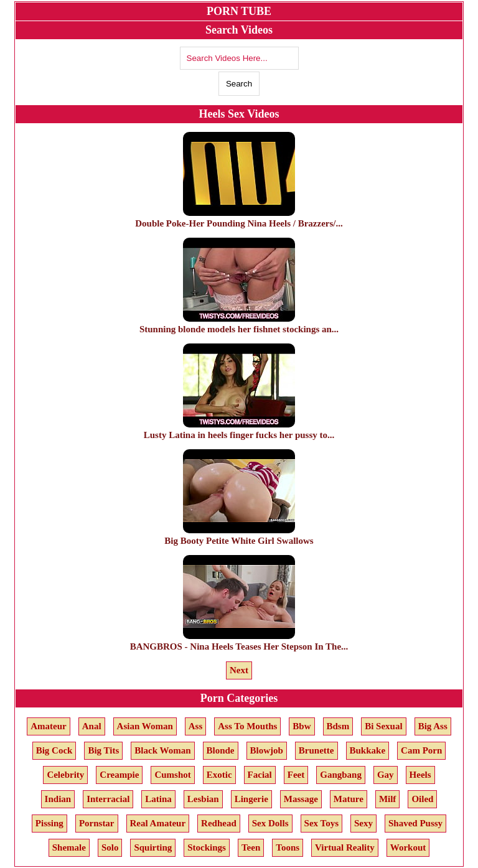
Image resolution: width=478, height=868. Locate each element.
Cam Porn (421, 750)
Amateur (48, 726)
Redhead (219, 823)
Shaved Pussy (415, 823)
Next (239, 670)
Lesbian (203, 799)
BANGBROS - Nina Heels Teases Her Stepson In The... (239, 641)
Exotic (219, 775)
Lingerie (251, 799)
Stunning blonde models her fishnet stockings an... (239, 324)
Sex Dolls (270, 823)
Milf (388, 799)
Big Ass (433, 726)
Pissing (49, 823)
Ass (196, 726)
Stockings (207, 847)
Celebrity (65, 775)
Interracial (108, 799)
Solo (110, 847)
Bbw (302, 726)
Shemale (69, 847)
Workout (408, 847)
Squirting (153, 847)
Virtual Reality (345, 847)
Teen (251, 847)
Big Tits (103, 750)
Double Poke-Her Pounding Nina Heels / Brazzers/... (239, 218)
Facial (260, 775)
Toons (288, 847)
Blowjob (267, 750)
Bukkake (368, 750)
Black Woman (162, 750)
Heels (420, 775)
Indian (58, 799)
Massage (301, 799)
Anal (92, 726)
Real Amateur (158, 823)
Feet (296, 775)
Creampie (119, 775)
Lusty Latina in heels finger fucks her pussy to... (239, 430)
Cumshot (172, 775)
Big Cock (54, 750)
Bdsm (338, 726)
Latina (158, 799)
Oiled (422, 799)
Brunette (316, 750)
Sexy (363, 823)
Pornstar (97, 823)
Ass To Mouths (247, 726)
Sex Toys (321, 823)
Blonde (221, 750)
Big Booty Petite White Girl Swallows (239, 535)
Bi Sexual (383, 726)
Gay (386, 775)
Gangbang (341, 775)
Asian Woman (145, 726)
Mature (349, 799)
